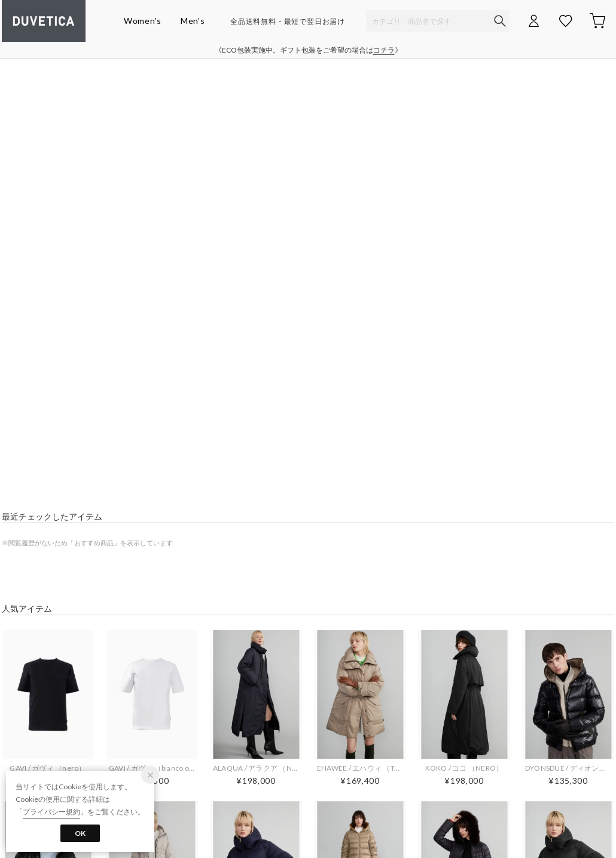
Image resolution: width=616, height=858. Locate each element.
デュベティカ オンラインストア (44, 21)
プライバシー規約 (51, 812)
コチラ (384, 50)
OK (80, 833)
